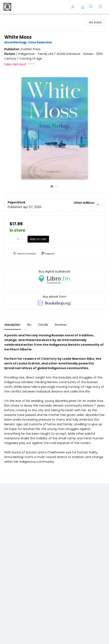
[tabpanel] (54, 403)
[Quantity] (18, 239)
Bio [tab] (30, 325)
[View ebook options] (54, 301)
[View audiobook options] (54, 277)
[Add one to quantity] (24, 239)
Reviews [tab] (61, 325)
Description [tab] (13, 325)
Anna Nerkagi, (16, 42)
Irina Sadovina (41, 42)
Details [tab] (44, 325)
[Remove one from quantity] (12, 239)
